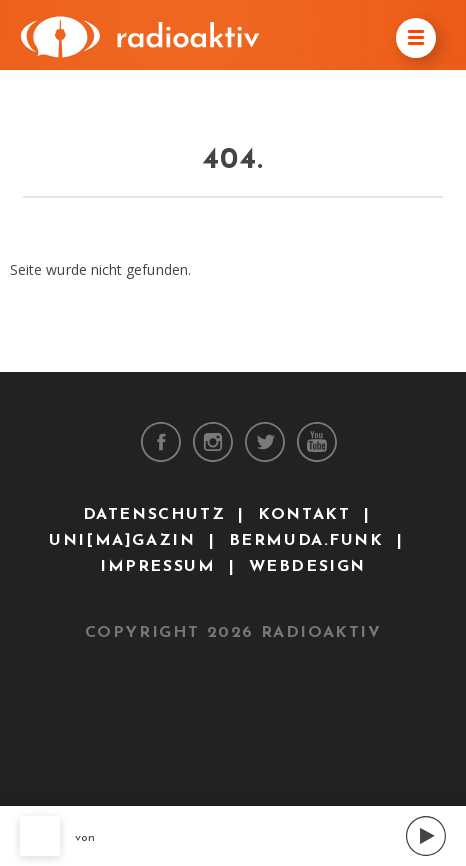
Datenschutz (154, 515)
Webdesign (307, 567)
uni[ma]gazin (122, 541)
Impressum (157, 567)
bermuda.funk (306, 541)
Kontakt (304, 515)
